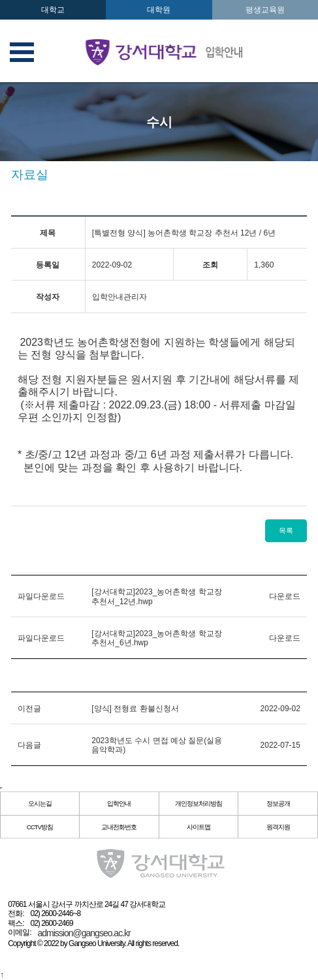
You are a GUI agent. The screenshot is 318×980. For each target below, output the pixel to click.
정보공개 (278, 804)
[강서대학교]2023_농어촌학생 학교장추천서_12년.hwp (156, 596)
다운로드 (285, 596)
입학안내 (119, 804)
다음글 (29, 745)
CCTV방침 (40, 827)
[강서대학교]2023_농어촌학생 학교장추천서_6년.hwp (156, 638)
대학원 (159, 10)
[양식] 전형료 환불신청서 (135, 709)
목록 (286, 530)
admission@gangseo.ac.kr (84, 933)
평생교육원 (265, 10)
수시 (159, 122)
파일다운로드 (41, 596)
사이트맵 (199, 827)
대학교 (53, 10)
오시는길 (40, 804)
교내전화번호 (119, 827)
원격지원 (278, 827)
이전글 (29, 709)
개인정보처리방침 (199, 804)
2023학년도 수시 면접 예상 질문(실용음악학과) (157, 745)
